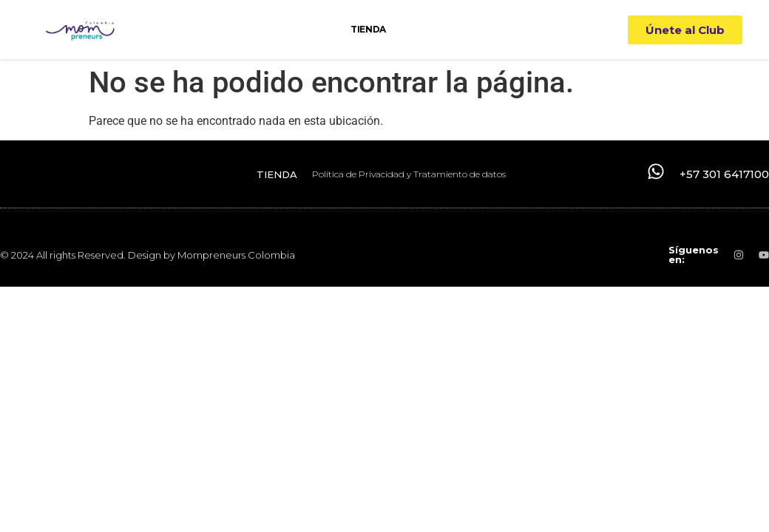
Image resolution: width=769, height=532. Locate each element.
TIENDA (368, 29)
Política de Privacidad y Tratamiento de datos (409, 174)
